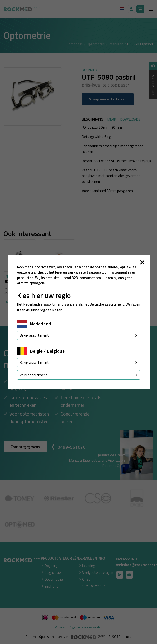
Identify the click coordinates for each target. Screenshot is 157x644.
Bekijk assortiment (79, 335)
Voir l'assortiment (79, 375)
